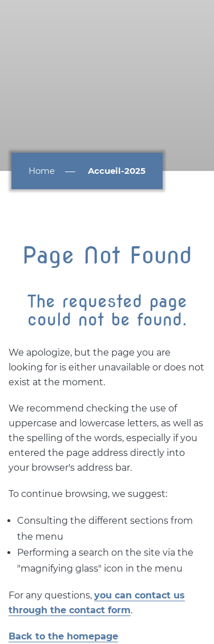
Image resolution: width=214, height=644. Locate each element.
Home (42, 171)
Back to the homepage (63, 636)
